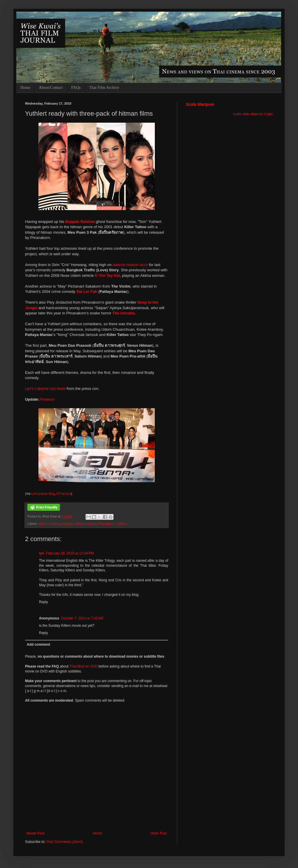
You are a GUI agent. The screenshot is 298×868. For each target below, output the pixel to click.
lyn (41, 553)
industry (91, 524)
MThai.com (64, 494)
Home (25, 88)
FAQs (76, 88)
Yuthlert (121, 524)
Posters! (47, 399)
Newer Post (36, 833)
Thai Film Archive (104, 88)
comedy (67, 524)
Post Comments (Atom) (64, 842)
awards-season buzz (130, 265)
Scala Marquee (200, 104)
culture (79, 524)
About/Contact (51, 88)
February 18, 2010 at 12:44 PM (70, 553)
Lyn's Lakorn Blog (43, 494)
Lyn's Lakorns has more (45, 389)
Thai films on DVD (84, 666)
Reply (44, 602)
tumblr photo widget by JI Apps (253, 114)
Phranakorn (106, 524)
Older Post (158, 833)
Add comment (38, 645)
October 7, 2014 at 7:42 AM (82, 618)
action (43, 524)
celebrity (54, 524)
